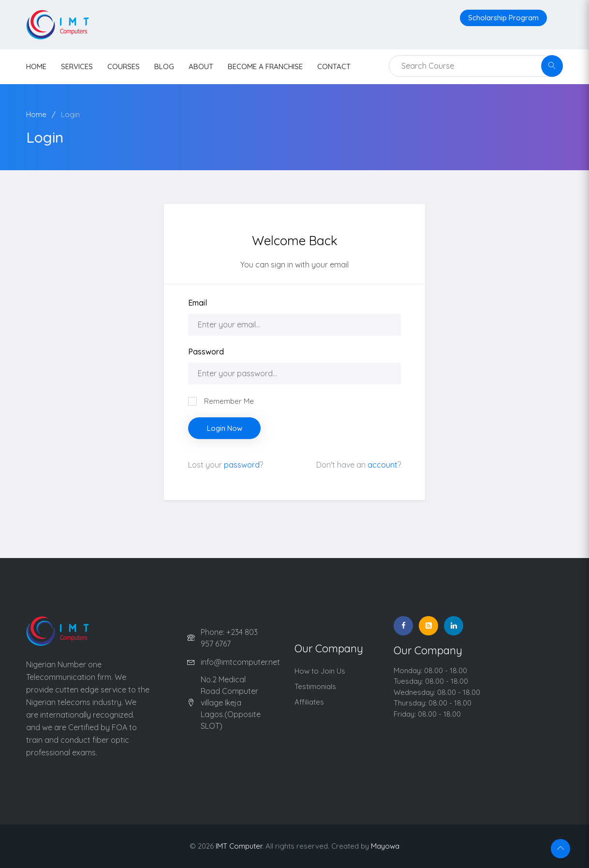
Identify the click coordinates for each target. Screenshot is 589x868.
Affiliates (309, 702)
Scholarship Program (503, 18)
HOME (36, 66)
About (201, 66)
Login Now (225, 428)
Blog (164, 66)
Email (198, 303)
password (242, 465)
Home (36, 114)
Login (70, 114)
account (383, 465)
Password (206, 352)
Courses (124, 66)
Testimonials (315, 686)
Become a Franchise (265, 66)
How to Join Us (320, 671)
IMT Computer (239, 846)
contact (334, 66)
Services (77, 66)
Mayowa (385, 846)
